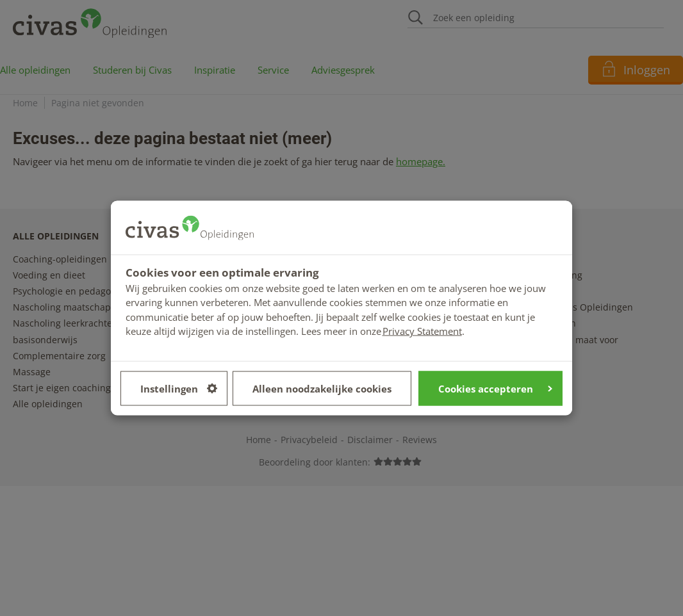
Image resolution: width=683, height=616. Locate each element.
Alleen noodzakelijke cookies (322, 388)
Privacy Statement (422, 331)
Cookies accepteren (495, 388)
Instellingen (179, 388)
